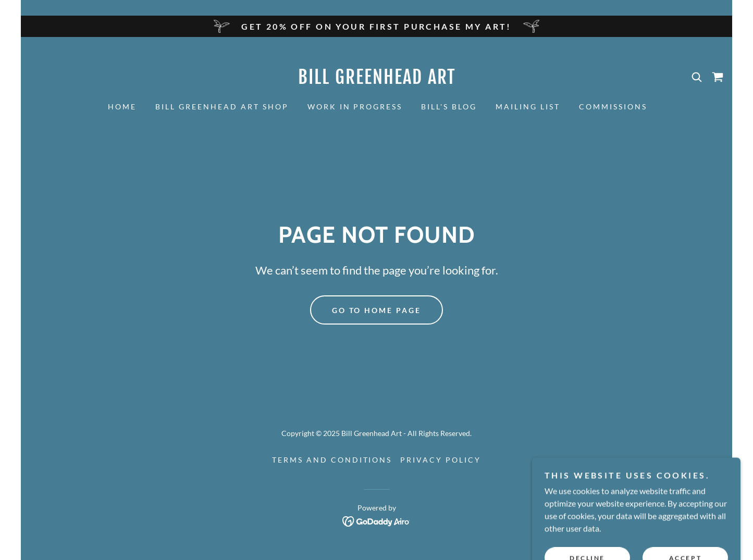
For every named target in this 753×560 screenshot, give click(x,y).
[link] (377, 80)
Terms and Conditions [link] (332, 460)
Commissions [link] (613, 107)
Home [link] (122, 107)
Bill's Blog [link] (449, 107)
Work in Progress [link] (355, 107)
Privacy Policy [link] (441, 460)
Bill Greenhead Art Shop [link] (222, 107)
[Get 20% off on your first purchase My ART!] (376, 26)
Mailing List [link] (528, 107)
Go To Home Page (377, 310)
